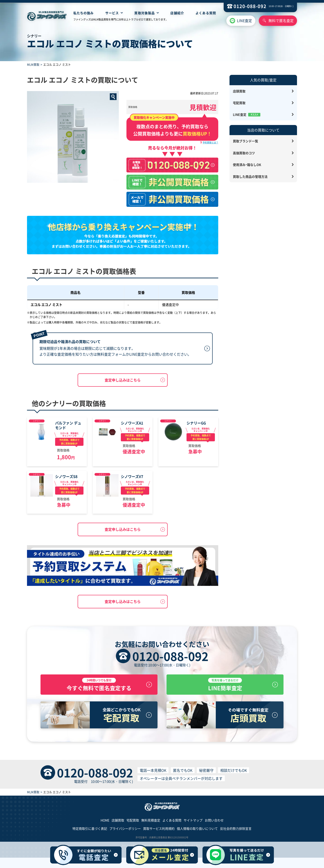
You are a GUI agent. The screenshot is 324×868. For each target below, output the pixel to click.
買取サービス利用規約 (159, 831)
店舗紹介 (177, 13)
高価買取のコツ (244, 153)
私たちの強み (84, 13)
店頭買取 (239, 91)
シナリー (37, 421)
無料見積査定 (151, 822)
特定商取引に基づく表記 (90, 831)
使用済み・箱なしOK (247, 165)
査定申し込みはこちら (123, 380)
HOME (105, 822)
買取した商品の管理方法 (250, 176)
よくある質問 (206, 13)
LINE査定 (244, 20)
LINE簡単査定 (225, 686)
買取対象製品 (145, 13)
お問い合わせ (214, 822)
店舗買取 (118, 822)
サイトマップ (193, 822)
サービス (112, 13)
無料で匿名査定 (281, 20)
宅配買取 (239, 103)
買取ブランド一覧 (245, 141)
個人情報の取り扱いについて (197, 831)
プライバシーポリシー (125, 831)
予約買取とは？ (210, 142)
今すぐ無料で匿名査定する (99, 686)
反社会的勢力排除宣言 (236, 831)
